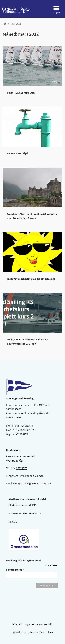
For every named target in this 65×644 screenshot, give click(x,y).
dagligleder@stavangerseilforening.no (29, 483)
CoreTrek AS (46, 632)
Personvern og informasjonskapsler (32, 624)
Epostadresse (15, 570)
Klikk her (14, 505)
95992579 (22, 468)
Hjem (4, 24)
